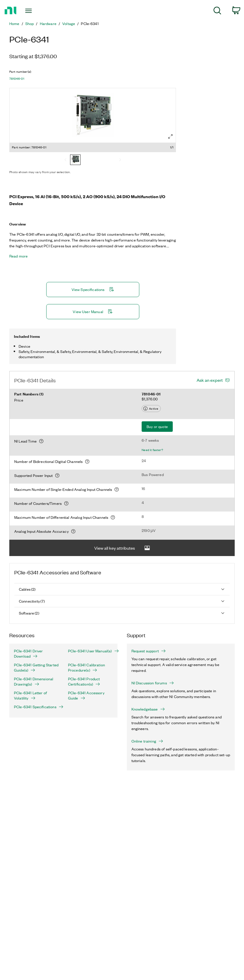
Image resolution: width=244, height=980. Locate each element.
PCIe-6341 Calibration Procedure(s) (87, 667)
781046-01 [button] (17, 79)
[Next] (120, 160)
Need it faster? (152, 450)
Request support (149, 651)
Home (14, 24)
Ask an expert (210, 380)
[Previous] (65, 160)
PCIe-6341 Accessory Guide (86, 695)
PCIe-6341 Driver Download (29, 654)
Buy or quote (157, 426)
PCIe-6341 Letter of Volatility (30, 695)
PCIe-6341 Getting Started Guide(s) (36, 667)
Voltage (69, 24)
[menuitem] (217, 11)
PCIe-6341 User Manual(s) (90, 651)
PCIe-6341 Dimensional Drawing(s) (34, 681)
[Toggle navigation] (36, 11)
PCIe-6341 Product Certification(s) (84, 681)
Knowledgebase (148, 709)
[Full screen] (170, 136)
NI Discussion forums (153, 683)
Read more (18, 256)
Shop (30, 24)
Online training (147, 741)
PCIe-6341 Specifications (36, 707)
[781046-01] (75, 160)
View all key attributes (122, 548)
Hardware (48, 24)
